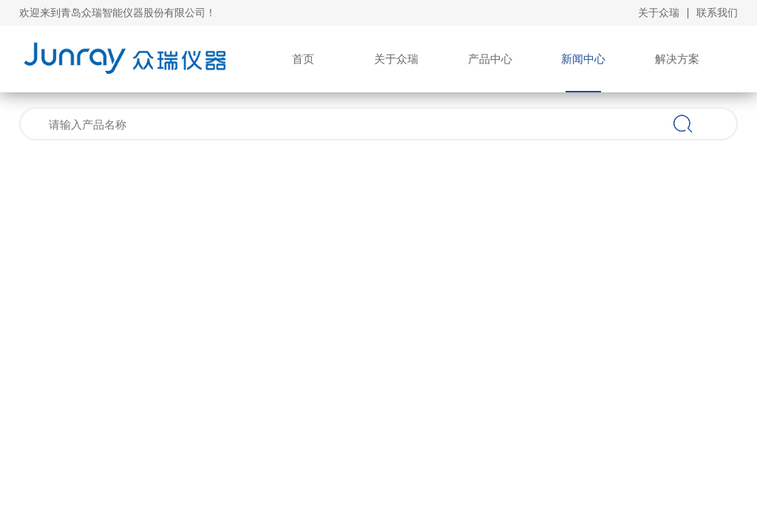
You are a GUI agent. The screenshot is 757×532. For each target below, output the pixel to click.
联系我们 (717, 13)
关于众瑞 (659, 13)
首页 (303, 59)
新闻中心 (583, 59)
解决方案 (677, 59)
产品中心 (490, 59)
